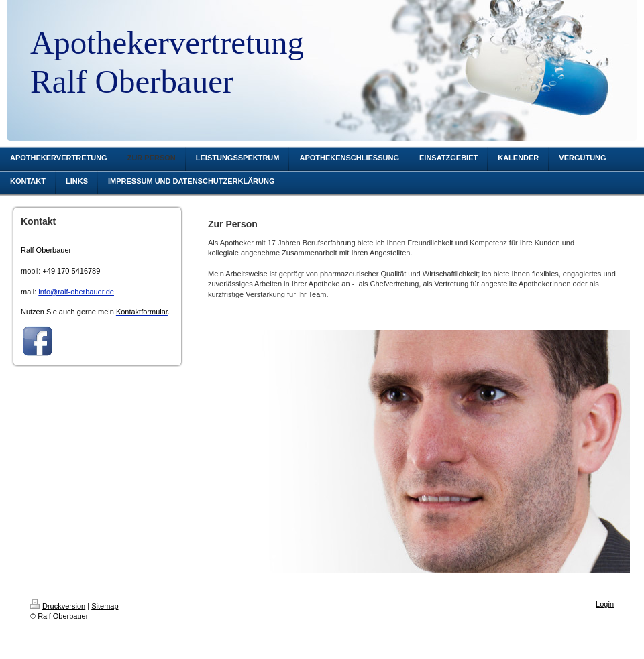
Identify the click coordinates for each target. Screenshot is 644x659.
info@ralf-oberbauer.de (76, 292)
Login (605, 604)
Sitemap (105, 606)
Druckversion (58, 606)
